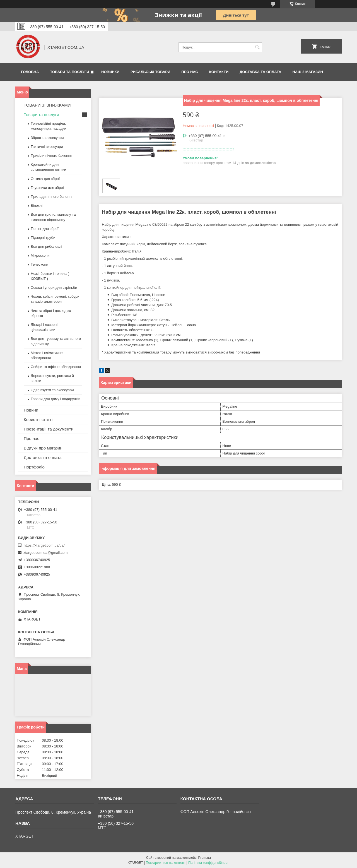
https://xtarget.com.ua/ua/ (44, 545)
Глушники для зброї (47, 188)
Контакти (219, 72)
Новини (31, 410)
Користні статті (38, 419)
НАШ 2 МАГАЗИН (307, 72)
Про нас (190, 72)
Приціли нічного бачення (51, 156)
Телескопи (39, 264)
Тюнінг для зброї (45, 229)
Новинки (110, 72)
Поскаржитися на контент (166, 863)
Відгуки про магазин (43, 448)
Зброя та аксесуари (47, 138)
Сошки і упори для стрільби (54, 288)
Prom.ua (205, 858)
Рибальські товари (150, 72)
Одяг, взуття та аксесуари (52, 390)
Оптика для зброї (45, 179)
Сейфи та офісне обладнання (56, 367)
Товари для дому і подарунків (56, 399)
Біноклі (37, 205)
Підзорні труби (43, 238)
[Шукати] (257, 47)
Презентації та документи (49, 429)
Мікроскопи (40, 255)
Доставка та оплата (260, 72)
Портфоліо (34, 467)
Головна (30, 72)
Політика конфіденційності (209, 863)
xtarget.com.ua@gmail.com (45, 553)
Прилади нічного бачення (52, 197)
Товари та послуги (69, 72)
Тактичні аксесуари (47, 147)
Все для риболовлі (46, 247)
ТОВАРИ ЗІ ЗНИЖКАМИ (47, 105)
